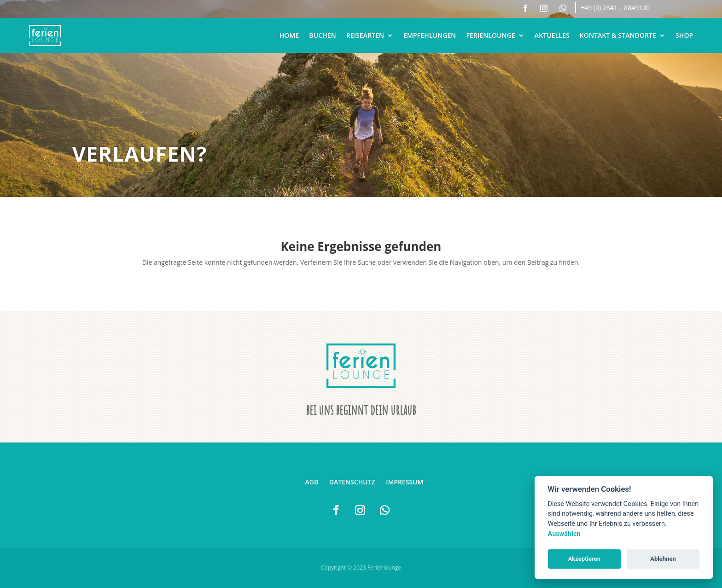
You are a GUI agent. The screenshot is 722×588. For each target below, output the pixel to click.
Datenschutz (352, 482)
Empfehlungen (430, 35)
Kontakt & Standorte (618, 35)
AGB (312, 482)
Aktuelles (552, 35)
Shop (684, 35)
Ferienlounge (490, 35)
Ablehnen (663, 559)
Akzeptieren (584, 559)
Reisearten (365, 35)
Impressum (405, 482)
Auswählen (564, 534)
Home (289, 35)
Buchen (322, 35)
